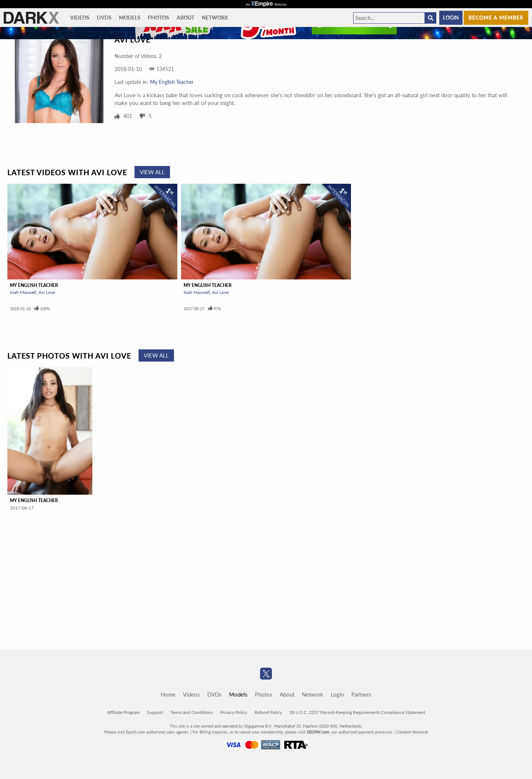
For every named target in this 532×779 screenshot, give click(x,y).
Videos (80, 18)
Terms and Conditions (192, 712)
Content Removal (412, 732)
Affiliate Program (123, 712)
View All (152, 172)
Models (130, 18)
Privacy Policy (234, 712)
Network (215, 18)
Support (155, 712)
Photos (158, 18)
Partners (361, 694)
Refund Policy (268, 712)
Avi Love (47, 292)
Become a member (496, 18)
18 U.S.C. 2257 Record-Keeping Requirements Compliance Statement (357, 712)
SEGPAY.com (318, 732)
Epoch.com (136, 732)
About (185, 18)
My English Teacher (172, 82)
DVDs (104, 18)
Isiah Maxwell (23, 292)
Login (451, 18)
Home (168, 694)
